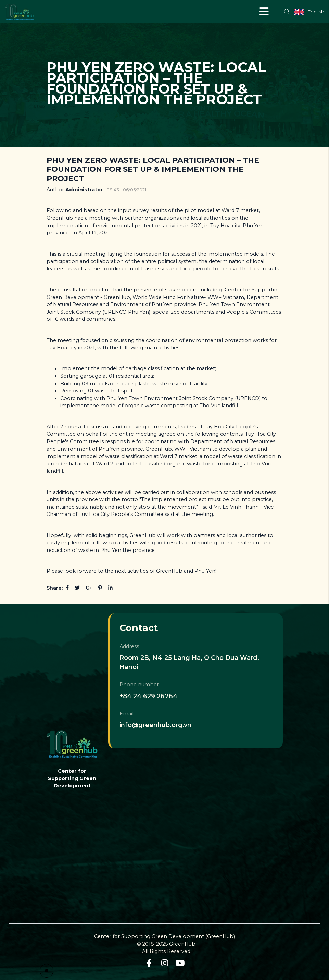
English (316, 12)
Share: (55, 588)
